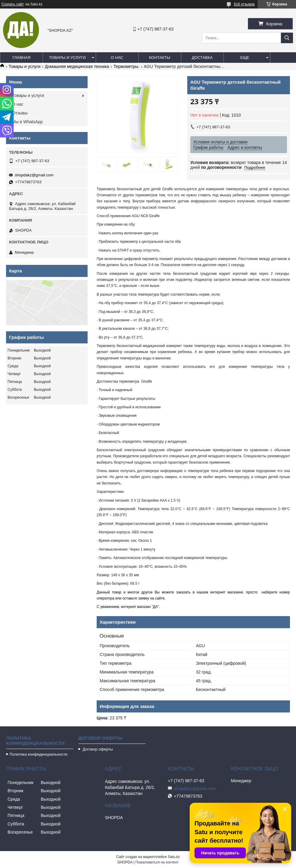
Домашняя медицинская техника (77, 66)
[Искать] (287, 38)
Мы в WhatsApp (27, 122)
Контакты (159, 58)
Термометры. (127, 66)
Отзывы (20, 113)
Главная (21, 58)
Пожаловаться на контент (157, 862)
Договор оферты (97, 749)
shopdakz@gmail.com (34, 175)
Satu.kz (174, 857)
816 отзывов (244, 4)
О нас (117, 58)
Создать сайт (13, 4)
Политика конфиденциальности (38, 754)
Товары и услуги (67, 58)
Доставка (202, 58)
